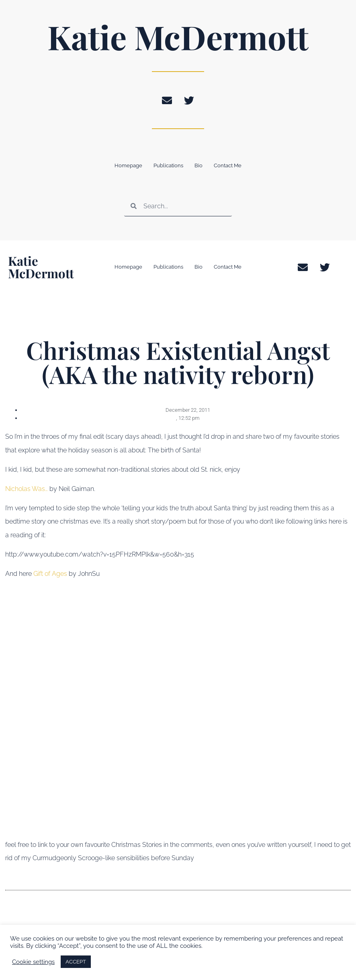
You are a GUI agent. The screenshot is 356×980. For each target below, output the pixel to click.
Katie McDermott (178, 37)
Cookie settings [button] (33, 962)
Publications (168, 165)
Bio (198, 165)
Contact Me (228, 165)
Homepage (128, 165)
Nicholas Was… (27, 489)
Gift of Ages (50, 574)
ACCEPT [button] (76, 962)
